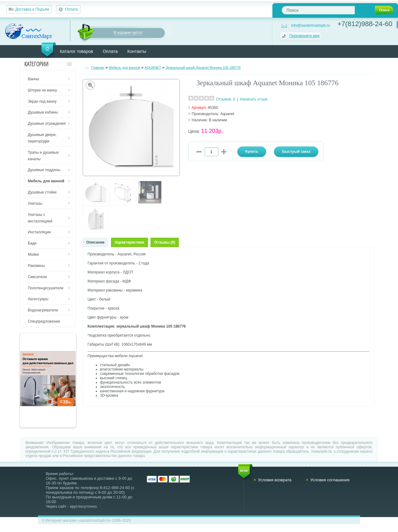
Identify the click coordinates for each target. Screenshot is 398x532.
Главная (98, 68)
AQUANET (153, 68)
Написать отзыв (253, 99)
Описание (96, 242)
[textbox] (318, 10)
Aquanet (227, 114)
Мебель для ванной (125, 68)
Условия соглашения (330, 480)
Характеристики (130, 242)
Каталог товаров (77, 51)
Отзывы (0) (165, 242)
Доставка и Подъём (32, 9)
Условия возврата (275, 480)
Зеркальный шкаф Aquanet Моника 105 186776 (203, 68)
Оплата (71, 9)
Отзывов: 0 (226, 99)
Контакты (137, 51)
